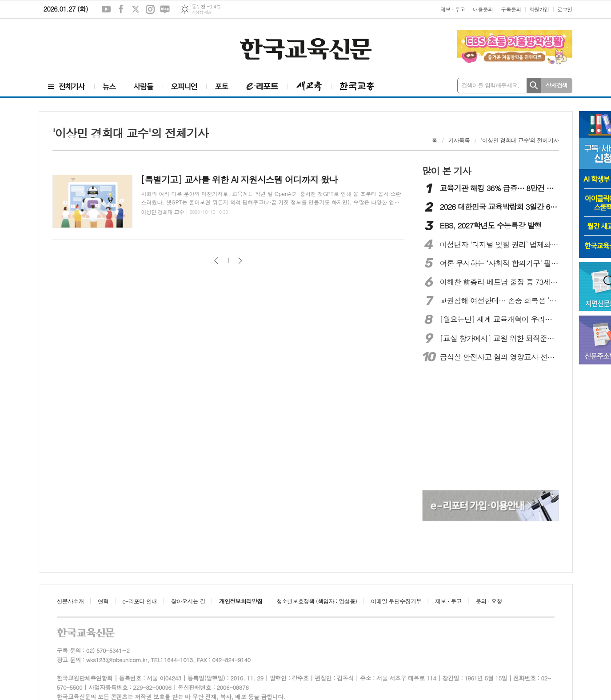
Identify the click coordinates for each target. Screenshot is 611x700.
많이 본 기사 (447, 171)
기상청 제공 (202, 12)
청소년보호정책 (317, 601)
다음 (240, 261)
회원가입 (539, 9)
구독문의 (511, 9)
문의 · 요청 (489, 601)
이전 (216, 261)
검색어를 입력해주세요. (491, 85)
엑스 (136, 9)
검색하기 (534, 86)
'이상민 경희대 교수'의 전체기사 (520, 140)
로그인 (565, 9)
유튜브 (106, 9)
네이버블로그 (165, 9)
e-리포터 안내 (140, 601)
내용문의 (483, 9)
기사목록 (459, 140)
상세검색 (557, 85)
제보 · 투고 (453, 9)
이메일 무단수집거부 (396, 601)
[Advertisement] (92, 48)
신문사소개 (70, 601)
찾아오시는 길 (188, 601)
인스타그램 (150, 9)
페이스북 (121, 9)
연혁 (103, 601)
